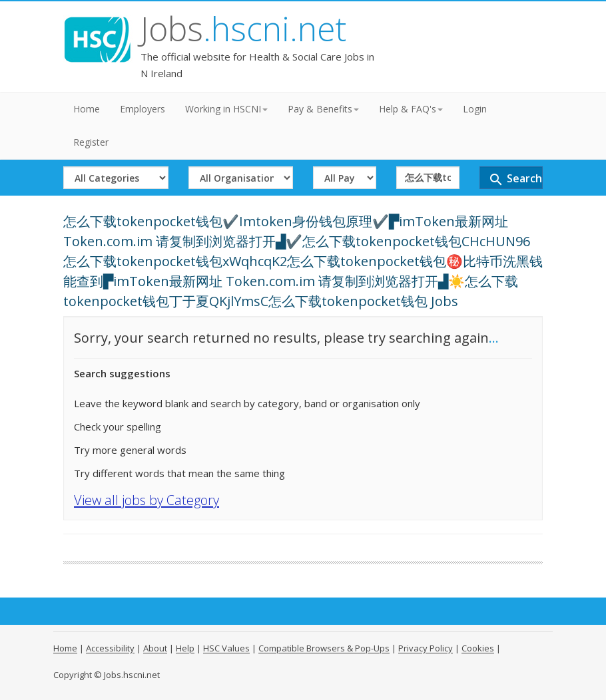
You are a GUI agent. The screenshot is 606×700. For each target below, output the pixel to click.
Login (475, 109)
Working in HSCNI (226, 109)
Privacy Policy (426, 648)
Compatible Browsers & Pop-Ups (324, 648)
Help (185, 648)
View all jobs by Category (147, 500)
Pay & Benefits (323, 109)
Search (515, 179)
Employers (143, 109)
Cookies (478, 648)
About (155, 648)
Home (87, 109)
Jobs (243, 29)
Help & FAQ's (411, 109)
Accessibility (110, 648)
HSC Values (226, 648)
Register (91, 142)
